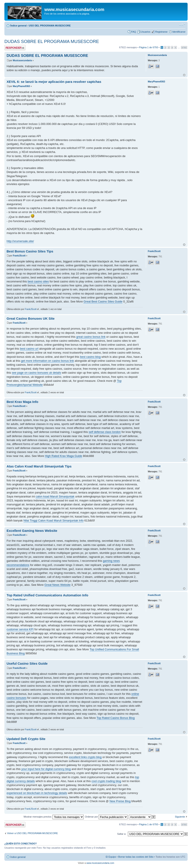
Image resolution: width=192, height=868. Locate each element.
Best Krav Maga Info (22, 402)
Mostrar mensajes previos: (54, 817)
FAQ (134, 32)
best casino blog (90, 357)
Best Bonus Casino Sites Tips (30, 251)
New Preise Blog (120, 801)
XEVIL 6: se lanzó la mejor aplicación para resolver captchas (54, 82)
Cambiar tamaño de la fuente (182, 25)
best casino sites (38, 281)
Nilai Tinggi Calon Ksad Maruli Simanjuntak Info (54, 520)
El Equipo (111, 857)
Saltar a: (122, 834)
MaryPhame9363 (21, 86)
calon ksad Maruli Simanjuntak (55, 496)
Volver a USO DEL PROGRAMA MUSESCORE (32, 833)
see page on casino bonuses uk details (36, 373)
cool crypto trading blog (106, 781)
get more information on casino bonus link (48, 361)
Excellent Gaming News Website (32, 531)
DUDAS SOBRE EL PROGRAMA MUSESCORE (52, 41)
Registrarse (161, 32)
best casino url (29, 349)
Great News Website (57, 585)
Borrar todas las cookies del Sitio (136, 857)
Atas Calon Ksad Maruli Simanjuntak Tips (39, 466)
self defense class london (105, 432)
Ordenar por (106, 817)
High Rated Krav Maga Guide (63, 456)
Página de (149, 47)
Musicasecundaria (22, 60)
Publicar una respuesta (15, 48)
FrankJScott (19, 256)
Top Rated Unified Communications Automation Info (47, 595)
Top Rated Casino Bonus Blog (116, 718)
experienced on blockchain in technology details (37, 793)
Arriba (184, 75)
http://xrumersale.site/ (20, 241)
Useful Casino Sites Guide (27, 663)
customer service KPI (20, 629)
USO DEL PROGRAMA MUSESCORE (50, 26)
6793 (184, 47)
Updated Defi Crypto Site (26, 739)
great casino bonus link (91, 337)
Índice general (18, 26)
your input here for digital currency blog (46, 769)
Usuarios (146, 32)
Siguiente (180, 817)
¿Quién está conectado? (21, 844)
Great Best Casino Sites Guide (103, 301)
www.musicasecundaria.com (100, 863)
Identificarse (179, 32)
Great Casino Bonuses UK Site (31, 318)
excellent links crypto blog (85, 757)
